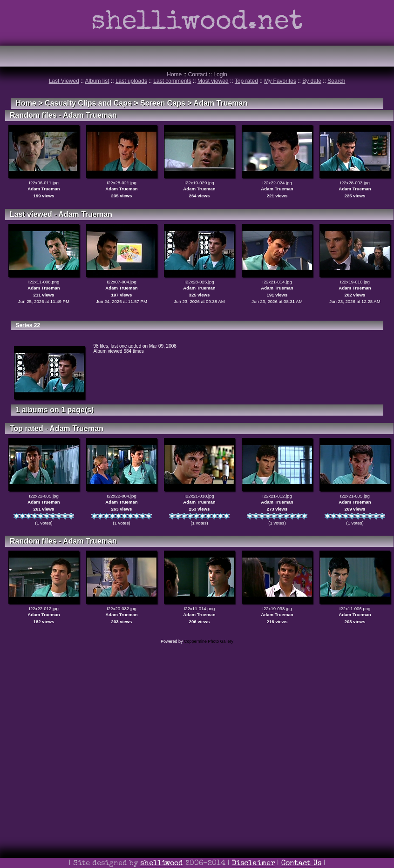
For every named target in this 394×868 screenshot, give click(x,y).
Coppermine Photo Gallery (209, 641)
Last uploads (131, 81)
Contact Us (301, 864)
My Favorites (280, 81)
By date (312, 81)
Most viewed (213, 81)
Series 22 (28, 325)
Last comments (172, 81)
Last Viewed (64, 81)
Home (174, 74)
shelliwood (162, 864)
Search (336, 81)
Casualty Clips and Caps (88, 103)
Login (220, 74)
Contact (198, 74)
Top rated (246, 81)
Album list (97, 81)
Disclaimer (253, 864)
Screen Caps (163, 103)
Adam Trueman (221, 103)
